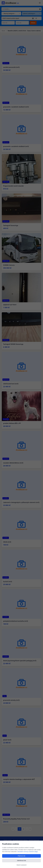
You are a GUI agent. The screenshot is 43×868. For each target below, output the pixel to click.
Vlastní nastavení (21, 865)
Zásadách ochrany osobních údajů (28, 852)
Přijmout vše (22, 856)
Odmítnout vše (21, 860)
